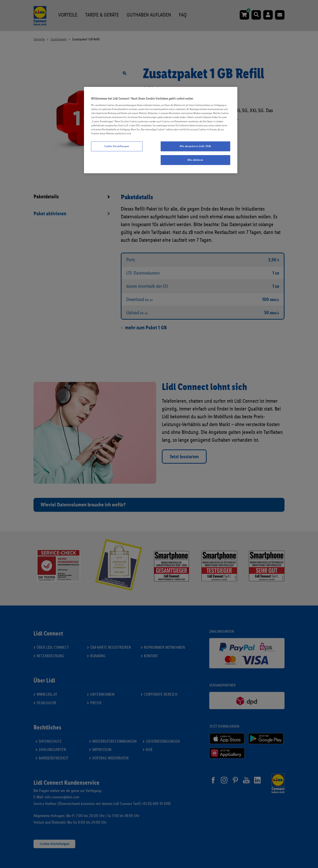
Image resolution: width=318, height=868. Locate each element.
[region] (161, 130)
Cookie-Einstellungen (117, 146)
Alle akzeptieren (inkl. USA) (195, 146)
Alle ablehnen (195, 160)
